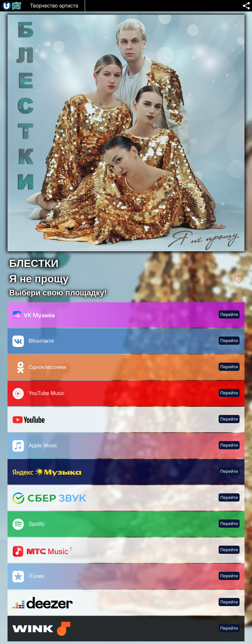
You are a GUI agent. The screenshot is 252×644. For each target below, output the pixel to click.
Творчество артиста (54, 6)
